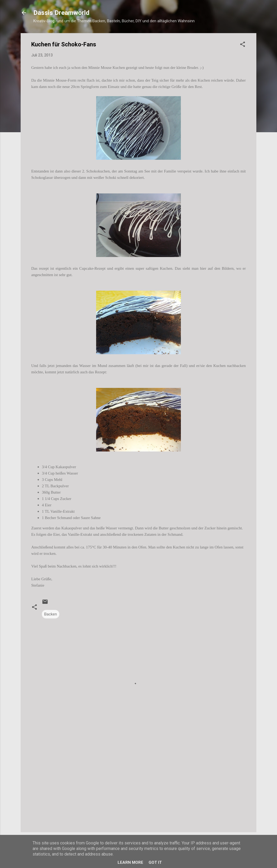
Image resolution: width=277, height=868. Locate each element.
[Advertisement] (138, 783)
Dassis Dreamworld (61, 13)
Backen (51, 614)
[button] (243, 45)
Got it (155, 862)
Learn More (130, 862)
